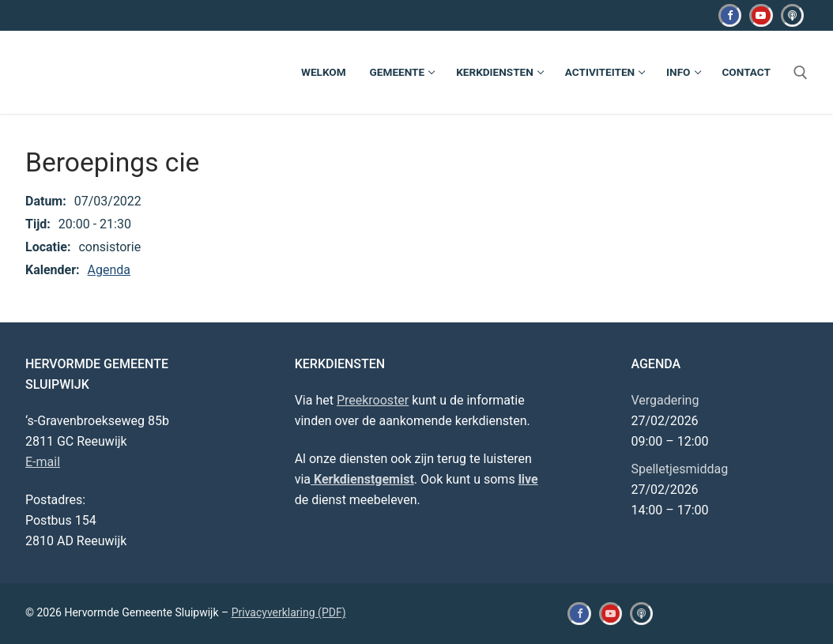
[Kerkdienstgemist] (792, 15)
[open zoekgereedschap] (801, 73)
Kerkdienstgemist (362, 479)
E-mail (43, 462)
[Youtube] (761, 15)
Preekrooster (373, 400)
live (528, 479)
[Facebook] (730, 15)
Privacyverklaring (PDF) (289, 612)
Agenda (109, 270)
